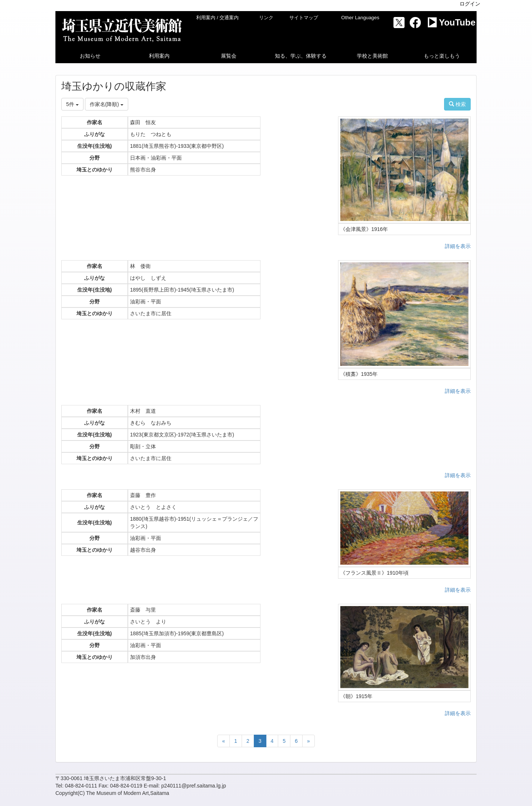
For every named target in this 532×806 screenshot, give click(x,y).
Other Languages (360, 18)
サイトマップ (304, 18)
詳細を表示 (458, 246)
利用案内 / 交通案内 (217, 18)
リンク (266, 18)
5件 (72, 104)
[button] (90, 56)
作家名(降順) (107, 104)
